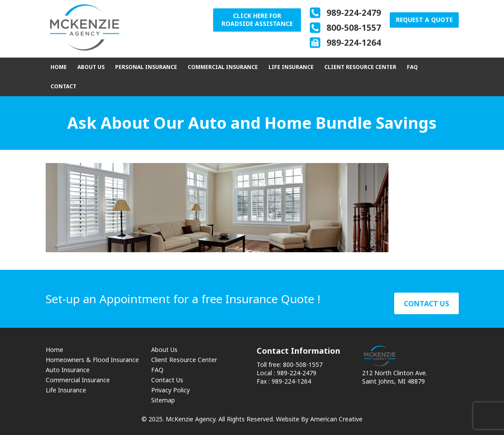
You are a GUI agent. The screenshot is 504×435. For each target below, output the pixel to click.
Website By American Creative (319, 419)
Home (54, 350)
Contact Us (167, 380)
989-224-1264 (352, 43)
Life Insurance (66, 390)
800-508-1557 (352, 28)
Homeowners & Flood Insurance (92, 360)
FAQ (157, 370)
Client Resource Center (184, 360)
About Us (164, 350)
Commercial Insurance (78, 380)
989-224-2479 (352, 13)
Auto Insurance (68, 370)
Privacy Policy (170, 390)
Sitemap (163, 400)
